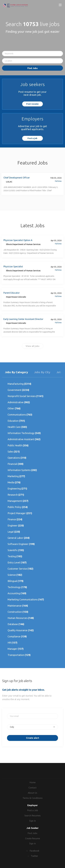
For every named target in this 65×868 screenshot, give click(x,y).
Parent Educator (12, 293)
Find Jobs (32, 68)
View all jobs (32, 346)
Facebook (34, 851)
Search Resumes (32, 816)
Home (33, 782)
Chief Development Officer (17, 178)
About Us (32, 793)
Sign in (32, 821)
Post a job (32, 138)
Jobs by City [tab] (42, 372)
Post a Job (33, 810)
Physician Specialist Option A (18, 240)
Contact (32, 788)
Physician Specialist (13, 267)
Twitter (34, 856)
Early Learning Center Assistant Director (23, 319)
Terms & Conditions (33, 798)
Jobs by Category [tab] (16, 372)
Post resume (32, 104)
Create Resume (32, 838)
